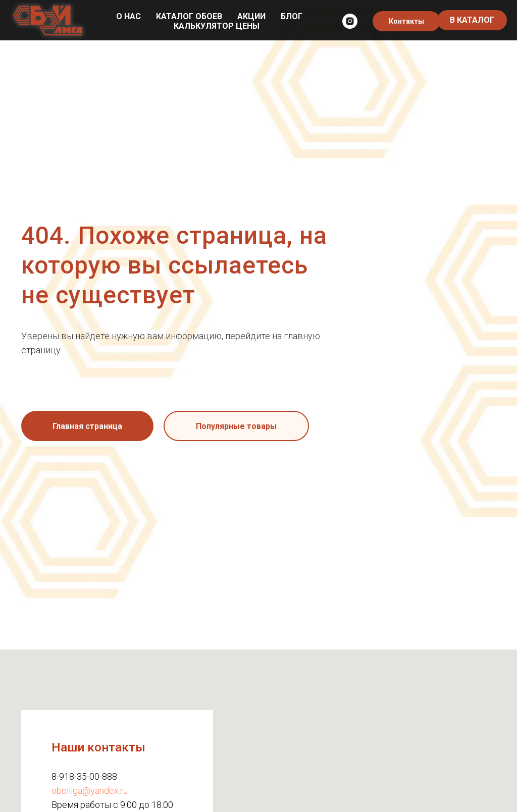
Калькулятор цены (217, 26)
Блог (292, 16)
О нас (128, 16)
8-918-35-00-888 (84, 776)
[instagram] (350, 21)
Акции (251, 16)
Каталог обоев (189, 16)
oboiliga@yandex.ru (90, 791)
